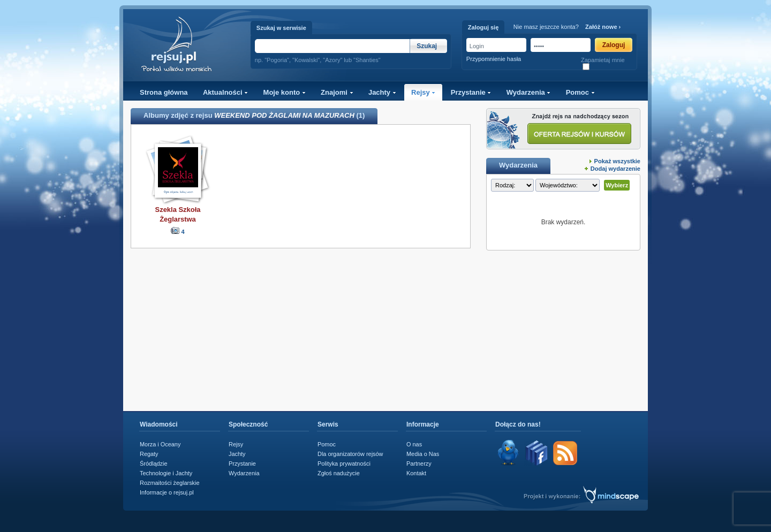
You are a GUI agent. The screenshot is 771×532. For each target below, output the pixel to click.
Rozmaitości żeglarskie (170, 483)
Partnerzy (419, 463)
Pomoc (580, 92)
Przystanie (471, 92)
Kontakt (416, 473)
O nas (414, 444)
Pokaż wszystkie (617, 161)
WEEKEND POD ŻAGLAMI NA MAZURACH (284, 115)
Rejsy (423, 92)
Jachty (382, 92)
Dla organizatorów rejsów (350, 454)
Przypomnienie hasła (494, 59)
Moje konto (285, 92)
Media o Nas (423, 454)
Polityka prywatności (344, 463)
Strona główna (164, 92)
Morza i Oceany (160, 444)
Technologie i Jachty (166, 473)
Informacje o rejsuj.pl (167, 492)
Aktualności (225, 92)
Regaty (149, 454)
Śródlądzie (154, 463)
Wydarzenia (529, 92)
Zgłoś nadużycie (339, 473)
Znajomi (337, 92)
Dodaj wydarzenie (615, 169)
